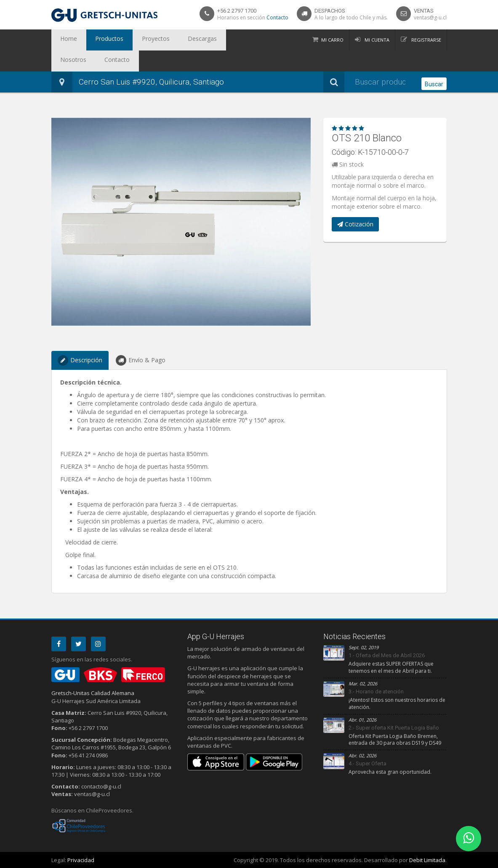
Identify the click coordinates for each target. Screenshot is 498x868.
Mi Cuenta (376, 40)
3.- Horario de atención (376, 691)
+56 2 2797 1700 (237, 11)
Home (65, 40)
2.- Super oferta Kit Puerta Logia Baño (394, 728)
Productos (99, 40)
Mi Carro (332, 40)
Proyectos (137, 40)
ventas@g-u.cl (430, 17)
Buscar (434, 82)
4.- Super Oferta (368, 763)
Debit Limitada (427, 860)
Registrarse (426, 40)
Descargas (176, 40)
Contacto (277, 17)
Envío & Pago (141, 360)
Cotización (355, 224)
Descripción (80, 360)
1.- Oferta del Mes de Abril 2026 (387, 655)
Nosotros (214, 40)
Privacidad (81, 860)
